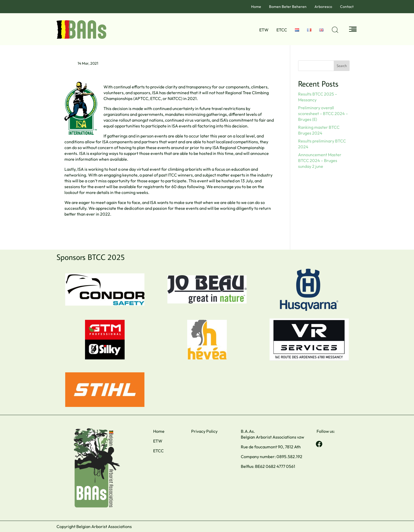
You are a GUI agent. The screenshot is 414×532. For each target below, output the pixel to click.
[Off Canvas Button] (353, 30)
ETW (264, 30)
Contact (347, 7)
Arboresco (323, 7)
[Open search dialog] (335, 30)
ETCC (282, 30)
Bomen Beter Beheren (288, 7)
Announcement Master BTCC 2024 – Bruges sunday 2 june (320, 160)
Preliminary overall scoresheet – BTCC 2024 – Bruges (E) (323, 113)
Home (256, 7)
